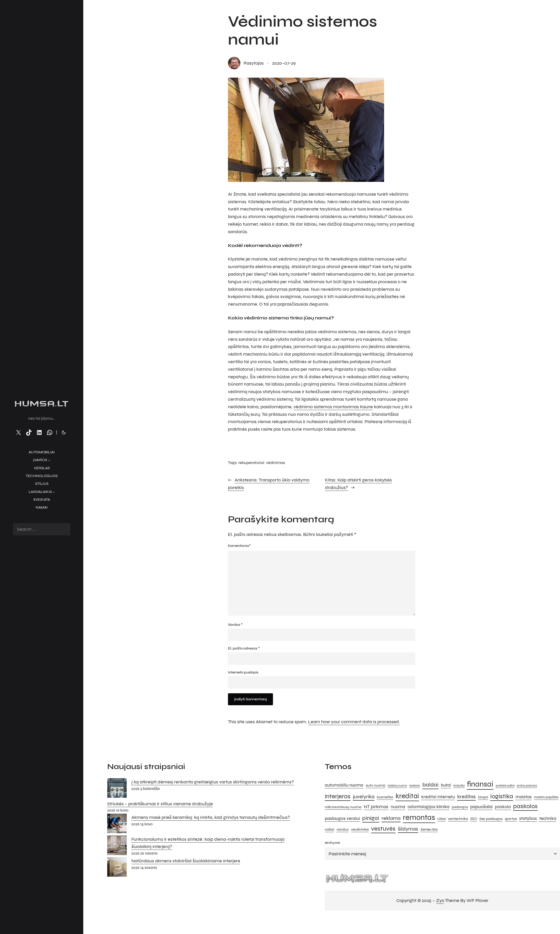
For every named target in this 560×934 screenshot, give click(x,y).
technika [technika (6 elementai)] (548, 819)
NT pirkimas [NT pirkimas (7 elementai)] (376, 807)
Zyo (440, 900)
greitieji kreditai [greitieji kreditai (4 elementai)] (505, 786)
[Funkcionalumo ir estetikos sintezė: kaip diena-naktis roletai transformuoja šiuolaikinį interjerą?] (117, 846)
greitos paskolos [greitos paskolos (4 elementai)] (527, 786)
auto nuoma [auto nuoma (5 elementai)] (376, 785)
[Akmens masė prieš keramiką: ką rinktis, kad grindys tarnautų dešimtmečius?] (117, 825)
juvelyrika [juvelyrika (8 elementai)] (364, 797)
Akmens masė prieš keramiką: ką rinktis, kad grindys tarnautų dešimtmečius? (211, 817)
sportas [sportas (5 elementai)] (511, 819)
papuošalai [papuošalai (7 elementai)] (481, 807)
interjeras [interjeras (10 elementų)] (338, 796)
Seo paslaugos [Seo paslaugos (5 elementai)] (491, 819)
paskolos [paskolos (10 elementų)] (525, 806)
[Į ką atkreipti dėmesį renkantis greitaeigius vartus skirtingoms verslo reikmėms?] (117, 789)
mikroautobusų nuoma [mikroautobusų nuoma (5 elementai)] (343, 807)
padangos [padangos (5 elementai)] (460, 807)
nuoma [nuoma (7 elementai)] (398, 807)
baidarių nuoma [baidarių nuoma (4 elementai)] (397, 786)
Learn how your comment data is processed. (354, 722)
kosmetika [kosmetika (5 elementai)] (385, 797)
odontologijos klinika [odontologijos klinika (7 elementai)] (428, 807)
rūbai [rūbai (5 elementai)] (442, 819)
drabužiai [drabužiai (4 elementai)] (459, 786)
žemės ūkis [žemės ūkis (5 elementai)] (429, 829)
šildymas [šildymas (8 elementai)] (408, 829)
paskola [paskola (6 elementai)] (503, 807)
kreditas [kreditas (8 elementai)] (466, 797)
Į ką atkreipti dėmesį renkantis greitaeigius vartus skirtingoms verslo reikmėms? (213, 782)
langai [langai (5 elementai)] (483, 797)
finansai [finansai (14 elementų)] (480, 784)
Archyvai (332, 843)
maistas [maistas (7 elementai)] (524, 797)
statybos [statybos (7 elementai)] (528, 818)
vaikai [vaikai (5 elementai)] (329, 829)
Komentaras (239, 546)
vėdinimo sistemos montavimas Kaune (333, 407)
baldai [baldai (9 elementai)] (430, 785)
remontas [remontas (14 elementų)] (419, 817)
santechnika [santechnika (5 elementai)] (458, 819)
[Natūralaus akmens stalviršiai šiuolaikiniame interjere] (117, 868)
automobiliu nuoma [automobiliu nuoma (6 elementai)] (344, 785)
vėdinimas (275, 463)
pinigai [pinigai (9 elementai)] (371, 818)
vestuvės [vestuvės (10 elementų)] (383, 829)
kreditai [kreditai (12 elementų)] (407, 796)
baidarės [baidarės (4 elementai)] (415, 786)
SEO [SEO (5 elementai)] (474, 819)
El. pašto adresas (244, 648)
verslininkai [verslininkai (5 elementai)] (360, 829)
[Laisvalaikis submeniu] (54, 492)
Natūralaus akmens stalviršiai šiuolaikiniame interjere (186, 861)
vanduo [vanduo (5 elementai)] (343, 829)
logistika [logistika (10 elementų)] (502, 796)
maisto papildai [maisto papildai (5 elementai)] (546, 797)
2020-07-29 (284, 63)
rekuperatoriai (251, 463)
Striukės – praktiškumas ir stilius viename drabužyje (160, 804)
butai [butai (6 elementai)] (446, 785)
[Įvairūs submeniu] (49, 460)
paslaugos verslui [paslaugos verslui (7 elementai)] (342, 818)
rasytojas (254, 63)
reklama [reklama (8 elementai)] (391, 818)
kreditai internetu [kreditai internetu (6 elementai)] (438, 797)
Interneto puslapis (243, 672)
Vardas (235, 625)
